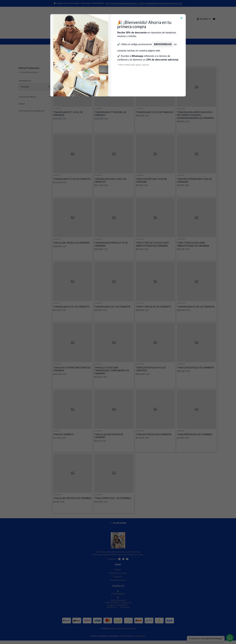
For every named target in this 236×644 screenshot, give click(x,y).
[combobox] (118, 19)
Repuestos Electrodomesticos (122, 629)
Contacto (118, 577)
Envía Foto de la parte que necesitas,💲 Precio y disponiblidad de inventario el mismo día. (144, 3)
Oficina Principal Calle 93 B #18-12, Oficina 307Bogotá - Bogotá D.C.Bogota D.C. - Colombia (118, 603)
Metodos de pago (118, 573)
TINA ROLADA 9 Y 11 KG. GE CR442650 (68, 114)
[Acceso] (204, 19)
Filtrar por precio (34, 97)
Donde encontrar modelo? (135, 35)
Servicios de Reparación (164, 35)
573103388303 (118, 593)
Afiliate (118, 570)
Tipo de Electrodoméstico (34, 111)
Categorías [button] (67, 35)
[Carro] (214, 19)
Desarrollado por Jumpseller (132, 636)
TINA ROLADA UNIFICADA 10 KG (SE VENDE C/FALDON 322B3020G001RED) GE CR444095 (196, 115)
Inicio (80, 35)
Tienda (89, 35)
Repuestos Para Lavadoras (84, 42)
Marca (34, 104)
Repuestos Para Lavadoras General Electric (119, 42)
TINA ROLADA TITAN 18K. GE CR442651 (110, 114)
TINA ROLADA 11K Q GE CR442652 (155, 112)
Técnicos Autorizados (107, 35)
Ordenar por (25, 81)
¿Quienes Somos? (118, 580)
